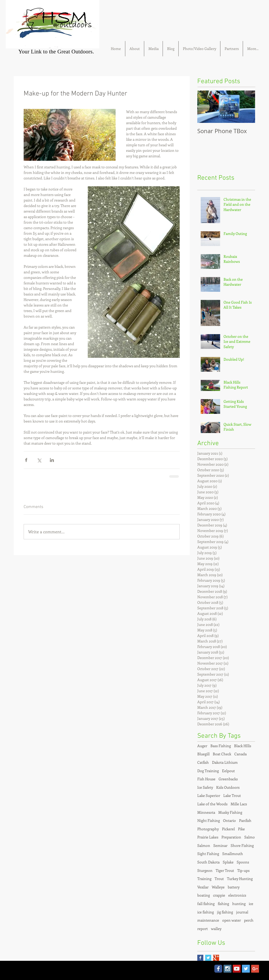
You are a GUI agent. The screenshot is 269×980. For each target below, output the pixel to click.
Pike (241, 829)
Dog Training (208, 771)
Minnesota (206, 812)
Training (204, 879)
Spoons (243, 862)
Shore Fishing (242, 845)
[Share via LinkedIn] (52, 460)
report (203, 929)
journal (242, 912)
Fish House (206, 779)
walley (216, 929)
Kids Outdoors (228, 787)
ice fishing (206, 912)
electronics (237, 895)
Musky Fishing (230, 812)
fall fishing (206, 904)
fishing (223, 904)
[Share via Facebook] (26, 460)
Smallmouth (233, 854)
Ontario (229, 820)
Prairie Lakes (208, 837)
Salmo (250, 837)
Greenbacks (228, 779)
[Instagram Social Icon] (227, 969)
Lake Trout (232, 795)
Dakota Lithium (225, 762)
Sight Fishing (208, 854)
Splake (228, 862)
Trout (219, 879)
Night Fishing (209, 820)
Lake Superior (209, 795)
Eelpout (228, 771)
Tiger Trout (225, 870)
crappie (219, 895)
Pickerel (228, 829)
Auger (202, 746)
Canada (240, 754)
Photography (208, 829)
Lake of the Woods (212, 804)
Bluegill (203, 754)
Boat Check (222, 754)
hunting (239, 904)
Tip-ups (243, 870)
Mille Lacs (239, 804)
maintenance (208, 920)
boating (204, 895)
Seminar (220, 845)
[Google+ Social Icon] (255, 969)
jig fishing (225, 912)
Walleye (218, 887)
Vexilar (203, 887)
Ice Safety (205, 787)
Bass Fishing (221, 746)
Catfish (203, 762)
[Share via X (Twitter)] (39, 460)
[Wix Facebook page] (218, 969)
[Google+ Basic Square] (216, 958)
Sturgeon (205, 870)
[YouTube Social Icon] (237, 969)
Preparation (231, 837)
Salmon (204, 845)
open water (232, 920)
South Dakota (208, 862)
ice (251, 904)
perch (249, 920)
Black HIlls (243, 746)
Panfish (245, 820)
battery (234, 887)
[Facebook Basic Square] (200, 958)
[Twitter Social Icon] (246, 969)
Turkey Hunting (240, 879)
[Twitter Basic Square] (208, 958)
